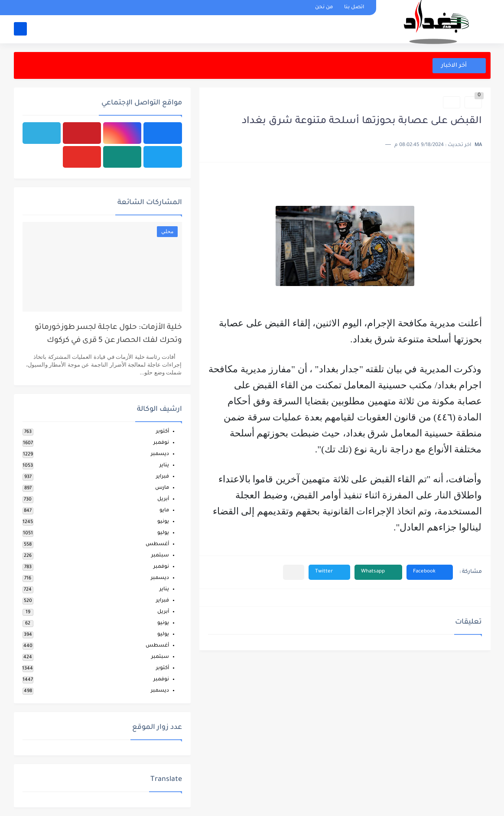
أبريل (163, 499)
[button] (430, 572)
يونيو (163, 522)
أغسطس (157, 545)
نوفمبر (161, 443)
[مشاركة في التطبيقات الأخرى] (294, 572)
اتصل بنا (354, 8)
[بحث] (20, 29)
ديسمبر (160, 454)
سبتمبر (160, 556)
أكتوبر (163, 432)
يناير (164, 466)
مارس (162, 488)
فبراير (163, 477)
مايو (164, 511)
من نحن (324, 8)
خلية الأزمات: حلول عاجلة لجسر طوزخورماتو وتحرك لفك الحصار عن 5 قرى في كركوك (108, 334)
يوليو (163, 533)
